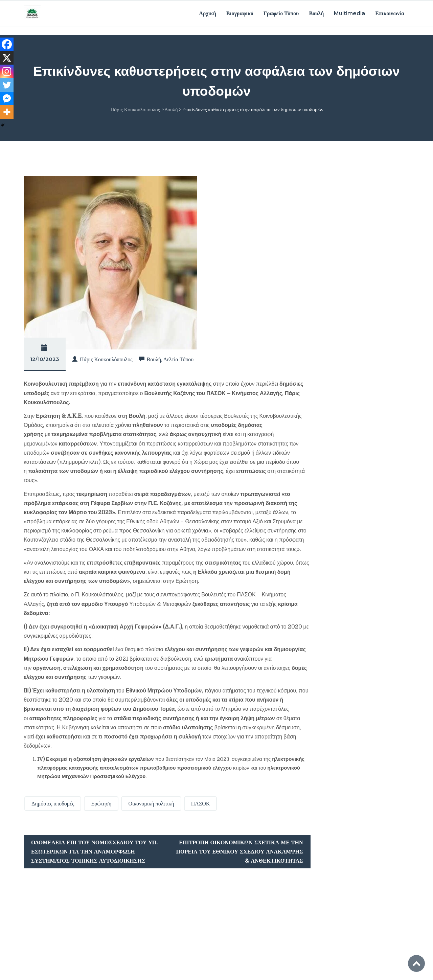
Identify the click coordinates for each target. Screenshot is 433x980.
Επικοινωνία (390, 13)
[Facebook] (7, 44)
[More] (7, 112)
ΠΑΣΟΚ (201, 803)
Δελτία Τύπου (178, 359)
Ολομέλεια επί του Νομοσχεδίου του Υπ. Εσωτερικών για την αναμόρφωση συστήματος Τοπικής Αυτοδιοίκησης (94, 851)
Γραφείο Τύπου (281, 13)
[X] (7, 58)
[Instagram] (7, 71)
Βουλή (316, 13)
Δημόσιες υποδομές (53, 803)
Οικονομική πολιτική (151, 803)
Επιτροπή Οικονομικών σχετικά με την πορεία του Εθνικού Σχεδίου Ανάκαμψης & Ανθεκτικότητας (239, 851)
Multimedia (349, 13)
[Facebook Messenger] (7, 98)
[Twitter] (7, 85)
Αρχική (207, 13)
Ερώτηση (101, 803)
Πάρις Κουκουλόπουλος (106, 359)
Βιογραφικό (240, 13)
